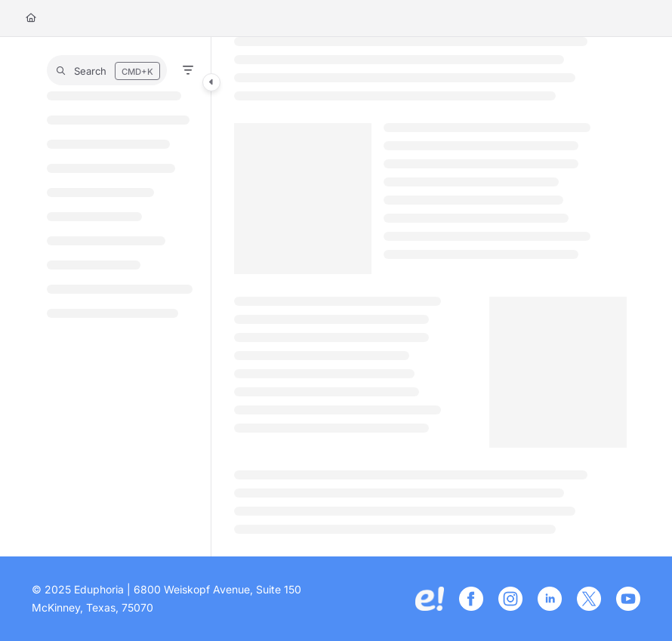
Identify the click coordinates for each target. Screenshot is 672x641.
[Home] (31, 18)
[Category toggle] (211, 82)
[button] (107, 70)
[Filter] (188, 70)
